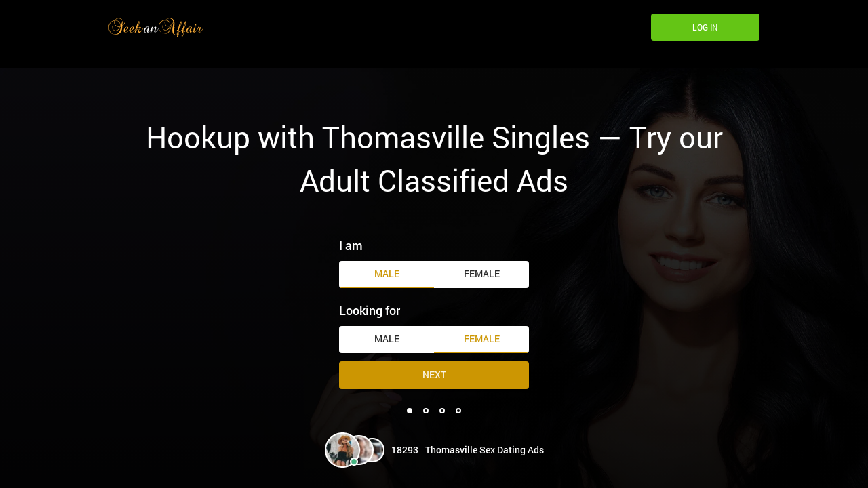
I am (351, 245)
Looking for (370, 310)
